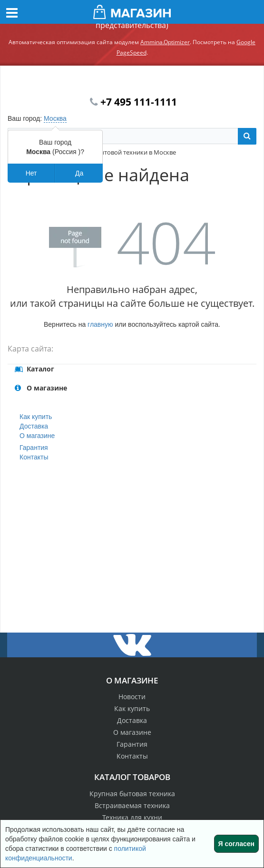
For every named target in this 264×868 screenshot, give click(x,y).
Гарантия (34, 448)
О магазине (37, 436)
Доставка (34, 426)
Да (79, 173)
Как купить (36, 417)
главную (100, 324)
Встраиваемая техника (132, 805)
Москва (55, 118)
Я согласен (236, 844)
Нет (31, 173)
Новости (132, 697)
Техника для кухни (132, 817)
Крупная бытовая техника (132, 794)
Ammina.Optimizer (165, 42)
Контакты (34, 457)
